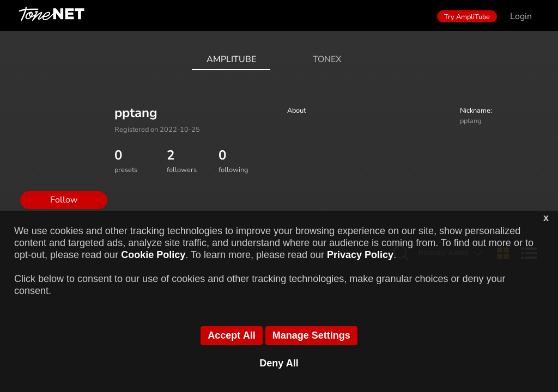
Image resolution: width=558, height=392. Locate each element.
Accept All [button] (231, 335)
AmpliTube (231, 59)
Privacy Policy (360, 255)
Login (521, 16)
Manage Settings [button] (311, 335)
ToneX (327, 59)
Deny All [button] (279, 363)
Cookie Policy (153, 255)
